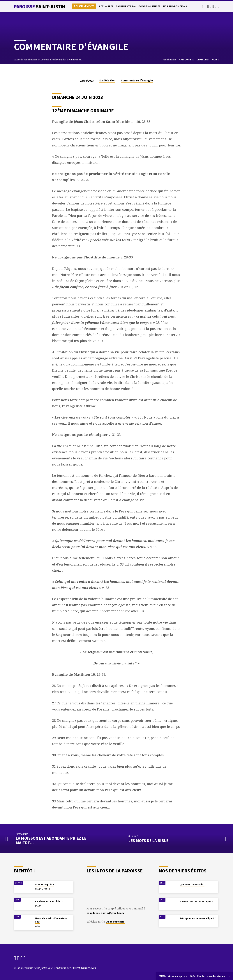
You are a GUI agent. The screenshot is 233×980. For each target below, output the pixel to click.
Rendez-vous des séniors (49, 901)
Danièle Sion (107, 80)
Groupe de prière (44, 884)
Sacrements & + (126, 6)
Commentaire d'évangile (52, 60)
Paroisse (39, 6)
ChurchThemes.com (84, 968)
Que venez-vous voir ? (192, 884)
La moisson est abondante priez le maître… (51, 840)
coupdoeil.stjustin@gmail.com (105, 913)
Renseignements (84, 6)
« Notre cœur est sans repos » (196, 901)
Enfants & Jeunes (149, 6)
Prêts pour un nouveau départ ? (198, 918)
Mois (215, 60)
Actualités (106, 6)
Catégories (187, 60)
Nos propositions (175, 6)
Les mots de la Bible (148, 841)
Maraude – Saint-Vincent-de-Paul (51, 920)
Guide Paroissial (115, 922)
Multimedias (31, 60)
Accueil (18, 60)
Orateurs (203, 60)
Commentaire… (75, 60)
